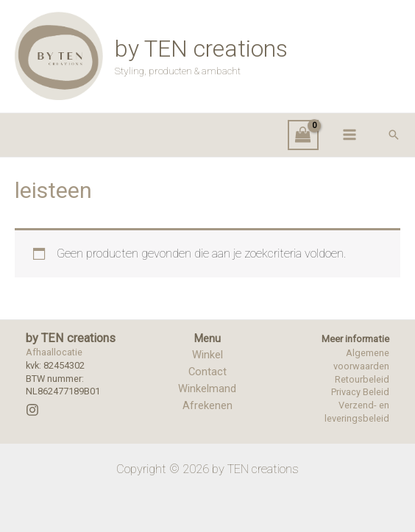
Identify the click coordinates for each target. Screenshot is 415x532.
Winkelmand (207, 389)
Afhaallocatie (54, 352)
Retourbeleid (362, 379)
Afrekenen (207, 405)
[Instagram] (32, 410)
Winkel (207, 355)
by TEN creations (201, 49)
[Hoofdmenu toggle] (349, 135)
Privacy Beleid (360, 392)
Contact (207, 372)
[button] (394, 135)
